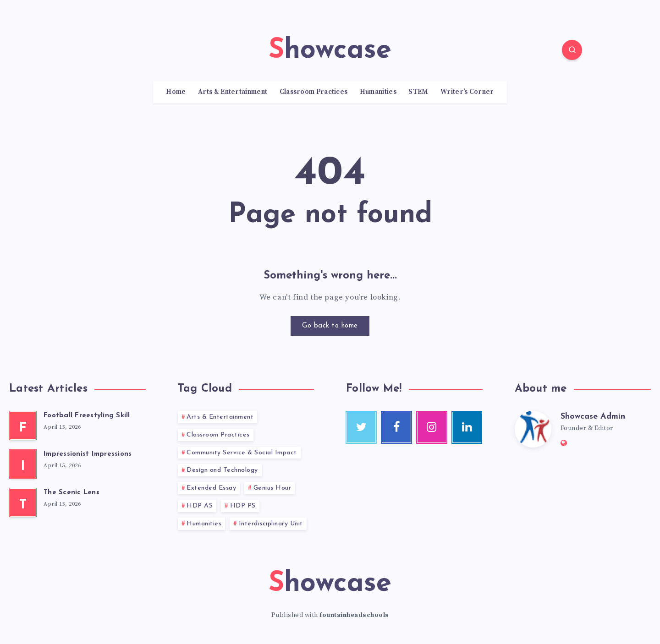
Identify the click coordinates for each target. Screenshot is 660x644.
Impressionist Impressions (88, 454)
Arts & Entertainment (233, 92)
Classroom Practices (314, 92)
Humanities (378, 92)
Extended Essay (211, 488)
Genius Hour (272, 488)
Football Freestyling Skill (87, 416)
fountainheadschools (354, 615)
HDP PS (243, 506)
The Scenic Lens (71, 493)
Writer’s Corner (467, 92)
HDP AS (200, 506)
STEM (418, 92)
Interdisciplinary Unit (271, 524)
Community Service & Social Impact (242, 453)
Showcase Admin (593, 417)
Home (176, 92)
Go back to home (330, 326)
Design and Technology (222, 470)
